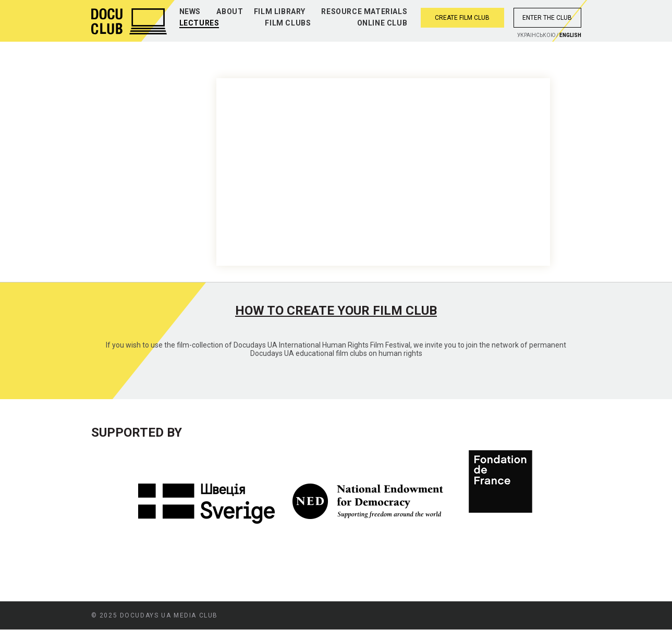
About (230, 11)
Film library (280, 11)
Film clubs (288, 23)
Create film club (462, 18)
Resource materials (364, 11)
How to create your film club (336, 311)
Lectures (199, 23)
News (190, 11)
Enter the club (547, 18)
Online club (382, 23)
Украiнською (536, 35)
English (570, 35)
